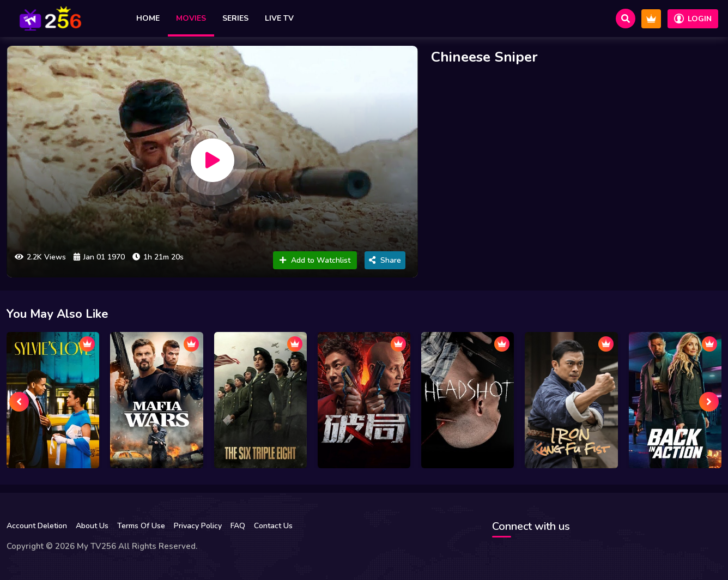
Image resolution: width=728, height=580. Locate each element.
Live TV (279, 18)
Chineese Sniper (484, 57)
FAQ (238, 526)
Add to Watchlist (315, 260)
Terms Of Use (141, 526)
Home (148, 18)
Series (235, 18)
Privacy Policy (198, 526)
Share (385, 260)
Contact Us (273, 526)
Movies (191, 18)
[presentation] (19, 402)
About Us (92, 526)
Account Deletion (37, 526)
